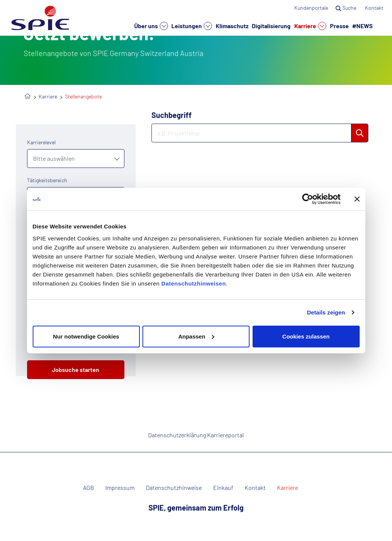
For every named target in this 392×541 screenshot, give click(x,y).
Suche (347, 8)
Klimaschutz (232, 26)
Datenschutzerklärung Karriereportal (196, 435)
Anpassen (196, 336)
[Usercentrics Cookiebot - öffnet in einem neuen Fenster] (308, 199)
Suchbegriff (172, 115)
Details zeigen (326, 312)
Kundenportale (311, 8)
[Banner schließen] (357, 199)
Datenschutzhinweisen (194, 283)
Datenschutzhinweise (174, 488)
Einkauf (223, 488)
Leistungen (192, 26)
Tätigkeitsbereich (47, 180)
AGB (89, 488)
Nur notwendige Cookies (86, 336)
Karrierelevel (41, 142)
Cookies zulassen (306, 336)
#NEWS (362, 26)
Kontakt (375, 8)
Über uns (151, 26)
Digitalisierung (271, 26)
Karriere (310, 26)
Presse (339, 26)
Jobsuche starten (76, 369)
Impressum (120, 488)
